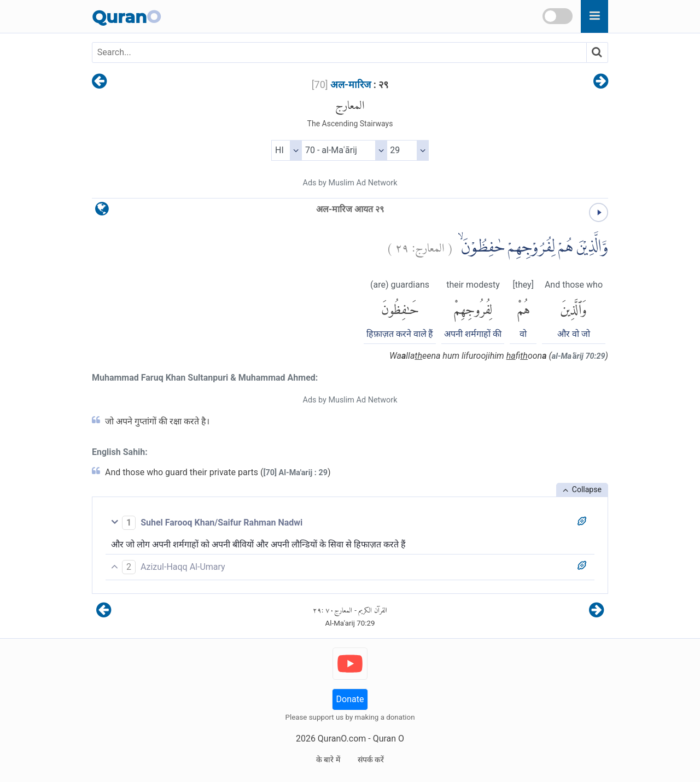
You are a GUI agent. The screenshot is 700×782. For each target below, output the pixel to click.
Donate (350, 699)
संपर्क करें (371, 760)
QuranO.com (342, 739)
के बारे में (328, 760)
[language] (102, 211)
